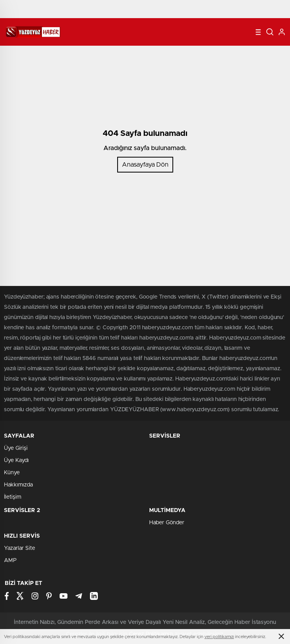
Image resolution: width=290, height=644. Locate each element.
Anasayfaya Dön (145, 165)
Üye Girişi (16, 448)
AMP (10, 560)
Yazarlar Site (20, 548)
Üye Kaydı (16, 460)
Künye (12, 473)
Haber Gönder (167, 523)
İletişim (13, 497)
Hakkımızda (18, 485)
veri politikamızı (219, 637)
